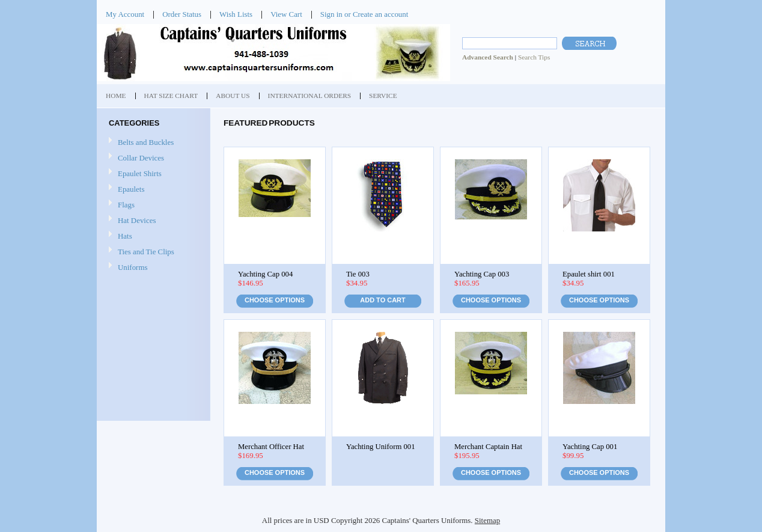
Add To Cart (383, 300)
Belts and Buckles (146, 142)
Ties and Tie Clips (146, 252)
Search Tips (534, 57)
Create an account (380, 14)
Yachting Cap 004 (265, 274)
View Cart (286, 14)
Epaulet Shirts (140, 173)
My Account (125, 14)
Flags (126, 205)
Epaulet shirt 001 (589, 274)
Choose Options (275, 300)
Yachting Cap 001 (590, 447)
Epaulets (131, 189)
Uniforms (133, 267)
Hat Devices (137, 220)
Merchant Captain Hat (488, 447)
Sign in (331, 14)
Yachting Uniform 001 (381, 447)
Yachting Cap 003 (482, 274)
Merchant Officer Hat (271, 447)
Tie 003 (358, 274)
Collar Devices (141, 158)
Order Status (182, 14)
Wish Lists (236, 14)
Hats (125, 236)
